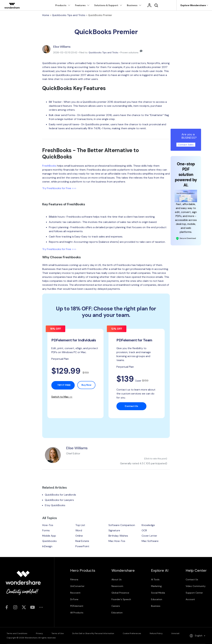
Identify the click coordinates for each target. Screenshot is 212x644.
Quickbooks (49, 541)
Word (79, 530)
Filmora (74, 579)
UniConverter (77, 586)
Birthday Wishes (118, 536)
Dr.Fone (74, 599)
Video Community (196, 586)
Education (117, 613)
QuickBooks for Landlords (60, 495)
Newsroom (117, 586)
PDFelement (77, 606)
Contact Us (192, 579)
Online (79, 536)
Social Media (158, 593)
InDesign (47, 546)
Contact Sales (186, 145)
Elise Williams (62, 47)
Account (190, 599)
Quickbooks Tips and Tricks (69, 15)
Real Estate (82, 541)
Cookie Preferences (132, 633)
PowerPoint (82, 546)
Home (46, 15)
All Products (77, 613)
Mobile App (49, 536)
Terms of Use (58, 633)
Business (156, 606)
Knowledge (148, 525)
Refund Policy (156, 633)
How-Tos (48, 525)
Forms (46, 530)
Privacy (39, 633)
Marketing (156, 586)
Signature (114, 530)
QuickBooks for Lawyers (59, 500)
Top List (80, 525)
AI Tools (155, 579)
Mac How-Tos (117, 541)
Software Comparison (122, 525)
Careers (116, 606)
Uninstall (175, 633)
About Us (117, 579)
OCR (144, 530)
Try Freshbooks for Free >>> (59, 188)
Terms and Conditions (17, 633)
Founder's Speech (121, 599)
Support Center (194, 593)
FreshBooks (49, 166)
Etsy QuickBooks (55, 505)
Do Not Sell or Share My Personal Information (93, 633)
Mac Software (150, 541)
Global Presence (120, 593)
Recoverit (75, 593)
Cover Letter (149, 536)
